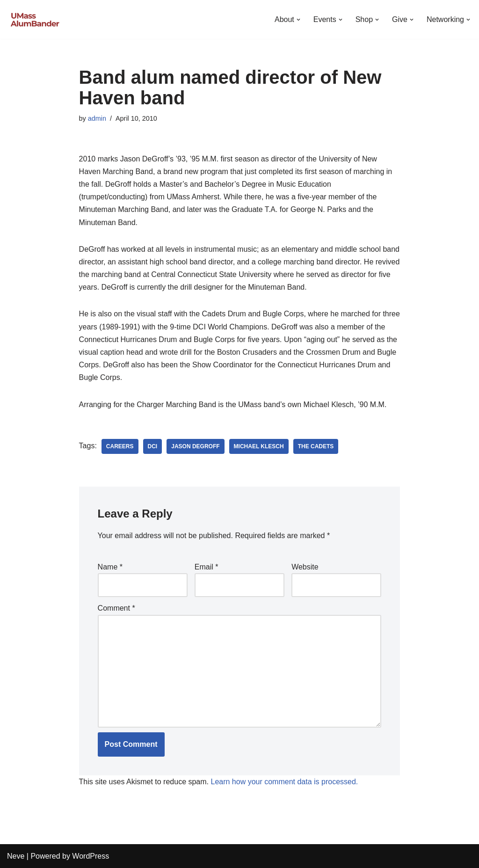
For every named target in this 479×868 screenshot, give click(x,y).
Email (207, 567)
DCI (153, 446)
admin (97, 118)
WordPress (91, 856)
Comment (116, 608)
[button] (298, 20)
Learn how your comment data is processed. (284, 782)
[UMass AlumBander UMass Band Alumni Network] (35, 19)
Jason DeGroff (195, 446)
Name (110, 567)
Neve (16, 856)
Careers (120, 446)
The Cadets (316, 446)
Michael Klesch (259, 446)
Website (305, 567)
